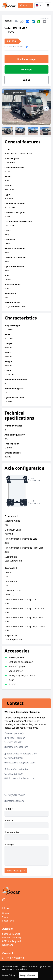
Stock (5, 917)
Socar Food (8, 921)
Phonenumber (26, 836)
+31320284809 (15, 774)
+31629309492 (15, 742)
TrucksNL (17, 976)
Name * (26, 812)
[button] (7, 108)
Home (6, 913)
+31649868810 (15, 758)
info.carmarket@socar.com (21, 763)
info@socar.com (15, 801)
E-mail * (26, 824)
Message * (26, 854)
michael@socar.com (18, 747)
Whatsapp (27, 69)
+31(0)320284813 (16, 795)
